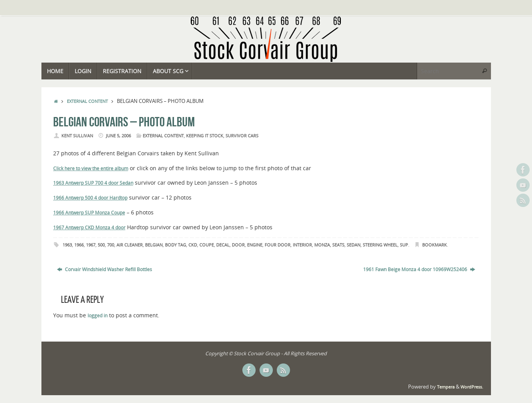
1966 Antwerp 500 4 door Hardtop (90, 198)
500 (101, 245)
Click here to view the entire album (91, 168)
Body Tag (176, 245)
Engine (255, 245)
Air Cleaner (130, 245)
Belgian (154, 245)
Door (238, 245)
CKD (193, 245)
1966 (79, 245)
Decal (223, 245)
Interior (302, 245)
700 (111, 245)
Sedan (126, 183)
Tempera (446, 387)
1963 (67, 245)
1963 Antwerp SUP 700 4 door (86, 183)
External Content (87, 101)
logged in (98, 316)
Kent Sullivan (77, 136)
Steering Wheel (380, 245)
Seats (338, 245)
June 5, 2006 (118, 136)
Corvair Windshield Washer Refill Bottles (105, 269)
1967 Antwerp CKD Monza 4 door (89, 228)
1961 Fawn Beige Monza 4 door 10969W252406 (419, 269)
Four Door (278, 245)
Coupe (207, 245)
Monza (322, 245)
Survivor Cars (242, 136)
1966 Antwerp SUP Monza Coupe (89, 213)
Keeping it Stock (205, 136)
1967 (91, 245)
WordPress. (472, 387)
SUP (404, 245)
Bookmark (434, 245)
